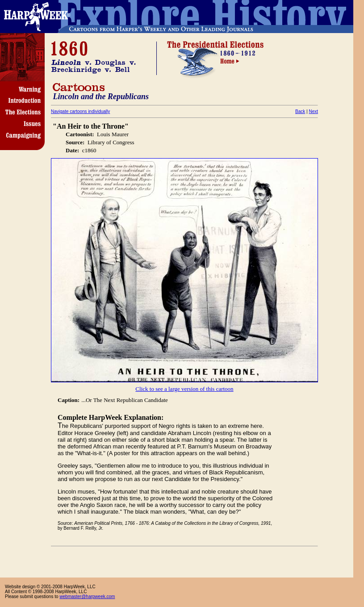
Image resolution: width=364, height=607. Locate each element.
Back (300, 111)
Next (313, 111)
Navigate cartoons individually (80, 111)
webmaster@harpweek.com (87, 597)
